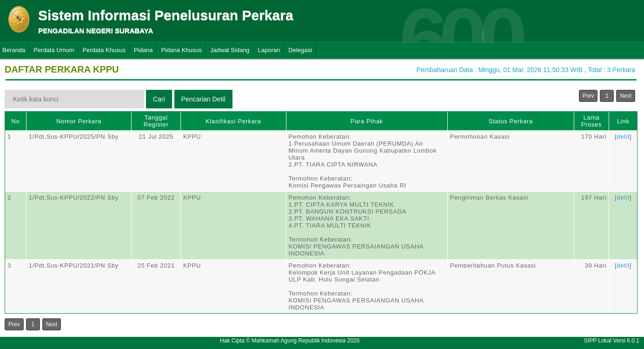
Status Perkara (511, 121)
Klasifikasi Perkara (233, 121)
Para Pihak (367, 121)
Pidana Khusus (182, 50)
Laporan (269, 50)
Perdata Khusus (104, 50)
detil (623, 137)
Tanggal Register (156, 121)
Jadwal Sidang (230, 50)
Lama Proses (591, 121)
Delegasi (300, 50)
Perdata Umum (54, 50)
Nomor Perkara (79, 121)
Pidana (143, 50)
